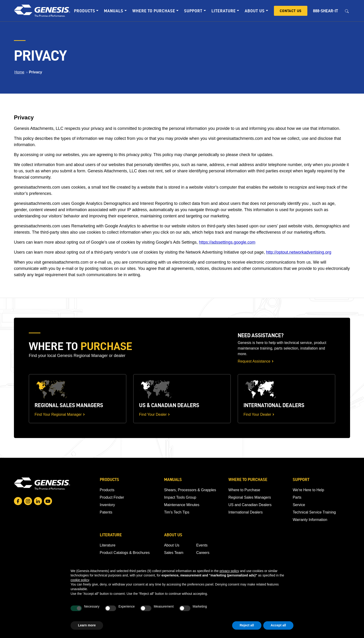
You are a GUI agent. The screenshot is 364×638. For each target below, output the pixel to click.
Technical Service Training (314, 512)
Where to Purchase (244, 490)
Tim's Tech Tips (177, 512)
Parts (297, 497)
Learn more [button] (87, 625)
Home (19, 72)
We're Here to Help (308, 490)
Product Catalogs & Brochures (125, 553)
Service (299, 505)
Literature (108, 545)
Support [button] (193, 11)
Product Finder (112, 497)
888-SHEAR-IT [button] (325, 11)
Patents (106, 512)
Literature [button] (224, 11)
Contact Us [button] (291, 11)
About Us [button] (255, 11)
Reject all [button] (247, 625)
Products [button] (85, 11)
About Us (172, 545)
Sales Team (174, 553)
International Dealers (246, 512)
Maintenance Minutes (182, 505)
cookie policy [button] (80, 580)
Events (202, 545)
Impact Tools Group (180, 497)
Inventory (107, 505)
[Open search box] (347, 11)
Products (107, 490)
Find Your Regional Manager (58, 414)
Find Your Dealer (153, 414)
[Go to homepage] (42, 484)
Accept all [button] (278, 625)
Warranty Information (310, 520)
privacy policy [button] (229, 571)
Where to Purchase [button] (154, 11)
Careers (203, 553)
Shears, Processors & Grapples (190, 490)
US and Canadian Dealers (250, 505)
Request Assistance (254, 361)
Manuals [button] (114, 11)
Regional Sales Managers (250, 497)
